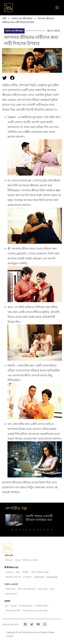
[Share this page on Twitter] (5, 78)
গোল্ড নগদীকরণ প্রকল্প (40, 572)
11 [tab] (48, 530)
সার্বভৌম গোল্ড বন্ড (13, 577)
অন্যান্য (7, 601)
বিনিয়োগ (9, 560)
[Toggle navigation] (58, 8)
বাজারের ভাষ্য (11, 594)
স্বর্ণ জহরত (27, 577)
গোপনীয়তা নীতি (41, 606)
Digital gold (52, 577)
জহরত (18, 560)
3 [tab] (20, 530)
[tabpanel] (32, 520)
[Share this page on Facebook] (12, 78)
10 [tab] (44, 530)
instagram (45, 624)
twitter (32, 624)
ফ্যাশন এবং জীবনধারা (14, 31)
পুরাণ (52, 589)
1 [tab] (13, 530)
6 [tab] (30, 530)
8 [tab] (37, 530)
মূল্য (7, 606)
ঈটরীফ (25, 572)
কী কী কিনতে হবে (11, 568)
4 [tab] (23, 530)
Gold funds (39, 577)
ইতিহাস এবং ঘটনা (30, 560)
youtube (38, 624)
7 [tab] (34, 530)
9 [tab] (41, 530)
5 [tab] (27, 530)
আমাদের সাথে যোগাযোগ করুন (35, 611)
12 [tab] (51, 530)
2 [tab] (16, 530)
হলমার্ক (14, 606)
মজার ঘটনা (43, 589)
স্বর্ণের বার (9, 572)
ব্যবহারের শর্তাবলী (13, 611)
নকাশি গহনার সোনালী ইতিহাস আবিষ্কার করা (39, 518)
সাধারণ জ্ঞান (10, 589)
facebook (25, 624)
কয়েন (18, 572)
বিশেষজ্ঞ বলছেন (26, 606)
